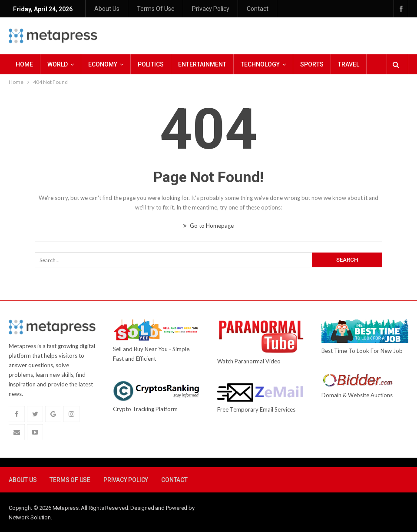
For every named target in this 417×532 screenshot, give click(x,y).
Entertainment (202, 64)
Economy (103, 64)
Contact (258, 9)
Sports (312, 64)
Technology (260, 64)
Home (24, 64)
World (58, 64)
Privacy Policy (211, 9)
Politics (151, 64)
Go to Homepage (208, 226)
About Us (107, 9)
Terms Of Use (156, 9)
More (346, 64)
